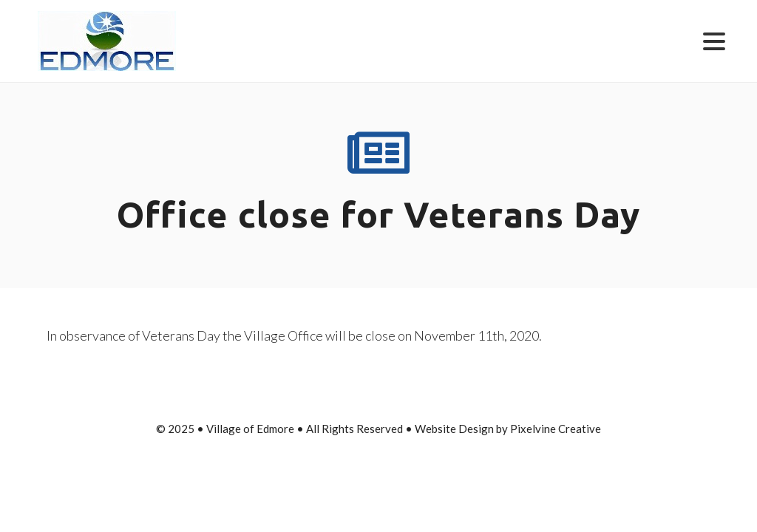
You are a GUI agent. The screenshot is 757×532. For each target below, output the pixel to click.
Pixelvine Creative (556, 429)
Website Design (454, 429)
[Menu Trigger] (714, 40)
